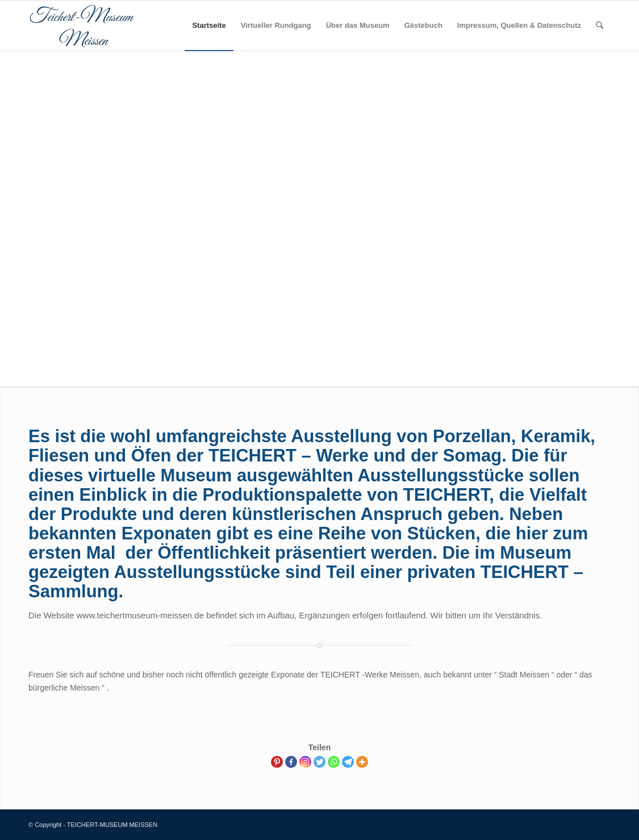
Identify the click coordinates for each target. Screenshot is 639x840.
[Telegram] (348, 762)
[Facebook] (291, 762)
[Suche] (600, 26)
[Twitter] (319, 762)
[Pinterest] (277, 762)
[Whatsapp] (334, 762)
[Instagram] (305, 762)
